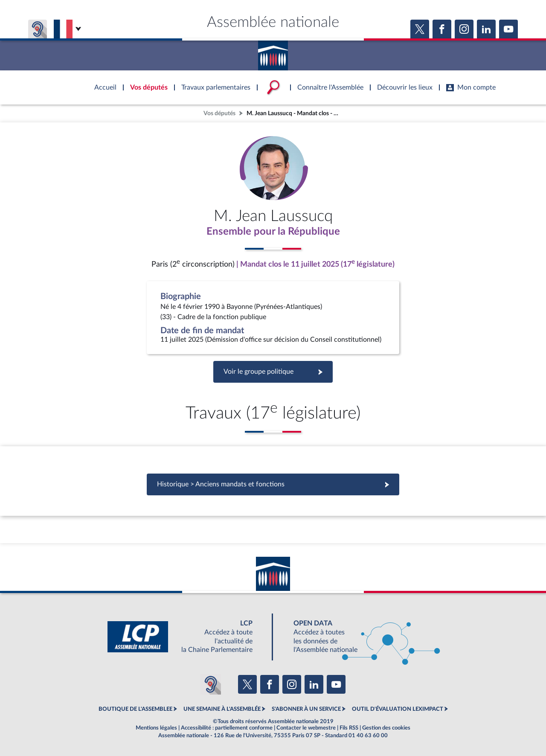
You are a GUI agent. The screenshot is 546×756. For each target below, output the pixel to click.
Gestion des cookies (386, 728)
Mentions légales (156, 728)
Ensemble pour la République (273, 232)
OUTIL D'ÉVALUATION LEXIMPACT (398, 709)
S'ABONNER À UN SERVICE (306, 709)
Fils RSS (349, 728)
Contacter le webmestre (306, 728)
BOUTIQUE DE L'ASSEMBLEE (135, 709)
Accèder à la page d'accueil (273, 52)
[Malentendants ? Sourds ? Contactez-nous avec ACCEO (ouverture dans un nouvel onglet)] (211, 684)
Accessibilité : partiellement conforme (227, 728)
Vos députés (219, 113)
